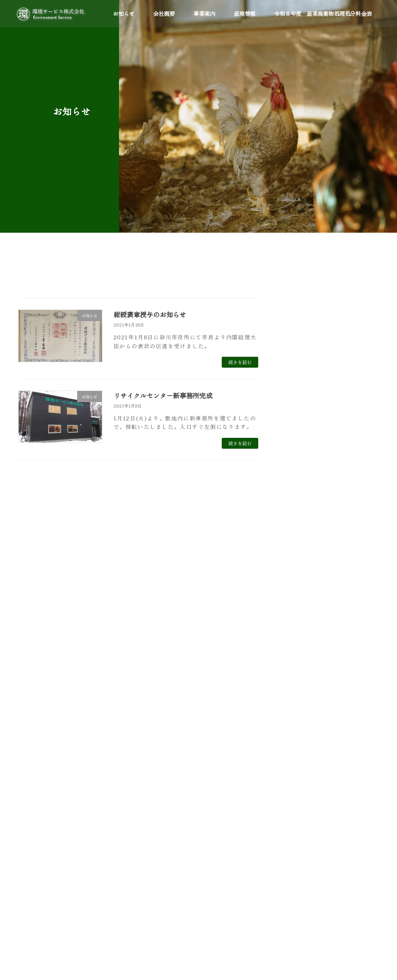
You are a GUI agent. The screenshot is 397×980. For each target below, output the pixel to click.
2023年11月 (298, 563)
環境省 (159, 799)
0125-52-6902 (59, 902)
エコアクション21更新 (343, 318)
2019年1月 (297, 658)
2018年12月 (298, 673)
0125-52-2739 (59, 846)
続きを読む (240, 362)
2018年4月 (297, 689)
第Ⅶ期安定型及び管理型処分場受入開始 (346, 357)
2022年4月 (297, 579)
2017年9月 (297, 705)
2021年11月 (298, 595)
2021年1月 (297, 610)
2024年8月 (297, 548)
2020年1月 (297, 642)
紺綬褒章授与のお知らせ (152, 314)
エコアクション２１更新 (346, 397)
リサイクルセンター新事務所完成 (166, 395)
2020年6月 (297, 626)
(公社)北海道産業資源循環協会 (186, 855)
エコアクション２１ (174, 839)
